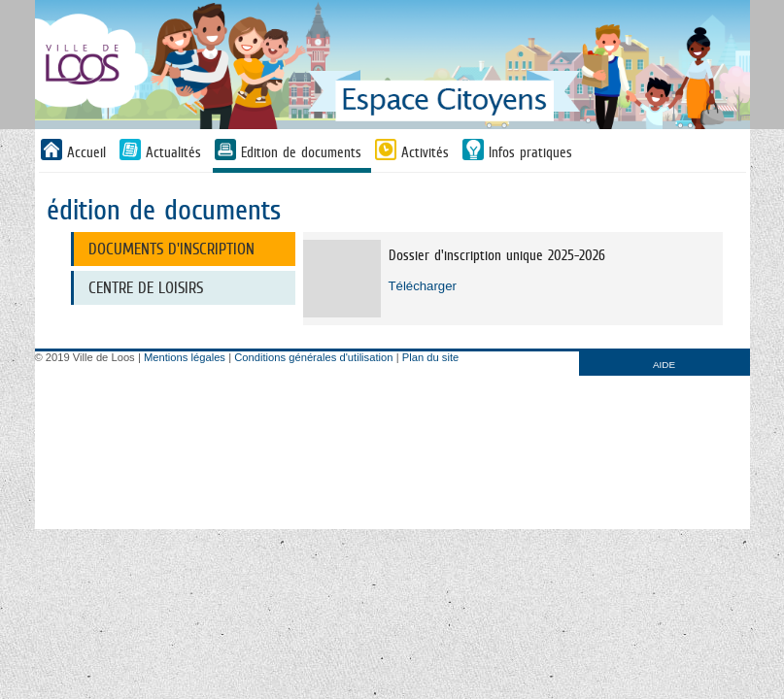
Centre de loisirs (146, 288)
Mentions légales (185, 357)
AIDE (664, 365)
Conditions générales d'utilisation (313, 357)
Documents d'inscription (171, 249)
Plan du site (430, 357)
